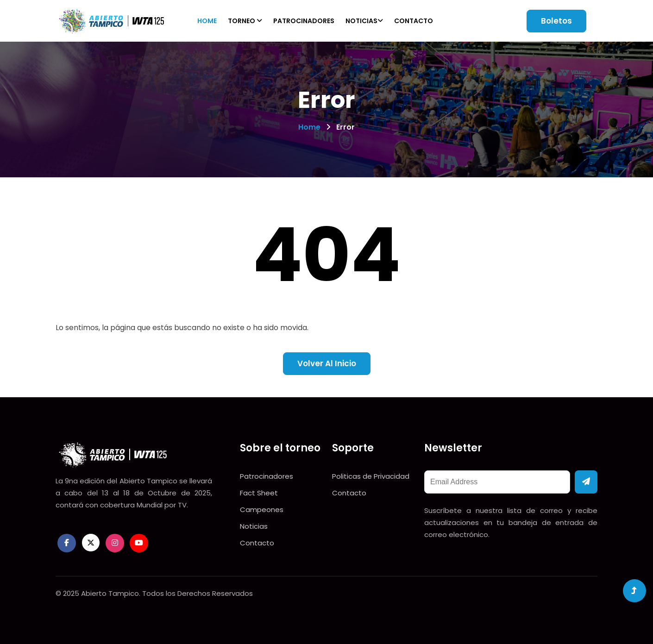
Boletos (556, 21)
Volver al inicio (327, 363)
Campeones (262, 510)
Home (207, 21)
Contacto (414, 21)
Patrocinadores (304, 21)
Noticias (254, 526)
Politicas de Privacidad (371, 476)
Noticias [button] (364, 21)
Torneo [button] (245, 21)
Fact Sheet (259, 493)
